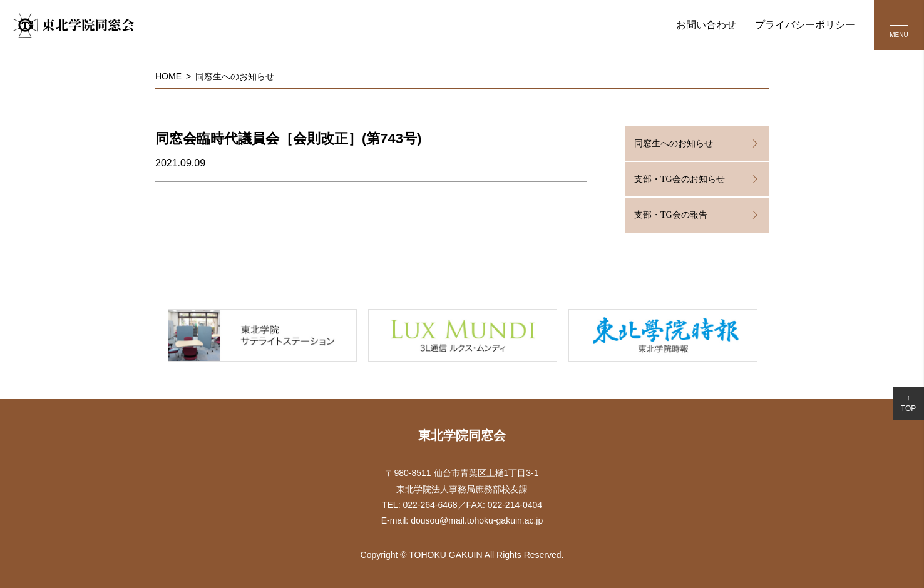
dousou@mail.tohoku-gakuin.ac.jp (477, 520)
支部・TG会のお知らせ (680, 179)
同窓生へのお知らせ (235, 76)
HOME (168, 76)
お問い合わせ (706, 25)
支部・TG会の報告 (671, 215)
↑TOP (908, 403)
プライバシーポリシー (805, 25)
